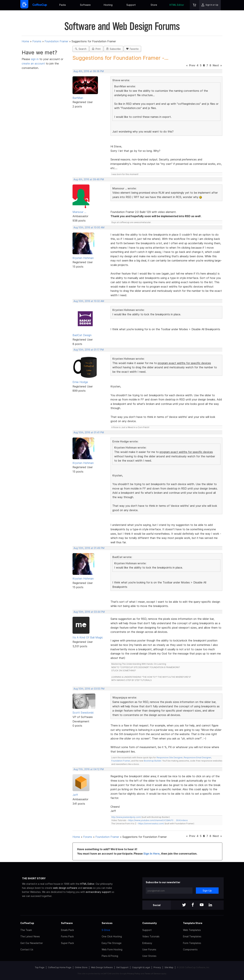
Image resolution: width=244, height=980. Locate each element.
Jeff (75, 795)
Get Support (122, 967)
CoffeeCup (27, 923)
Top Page (40, 967)
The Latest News (30, 936)
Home (25, 41)
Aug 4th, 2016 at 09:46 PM (89, 179)
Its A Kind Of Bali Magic (88, 637)
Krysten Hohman (83, 258)
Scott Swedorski (83, 713)
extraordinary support (98, 892)
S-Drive (106, 930)
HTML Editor (177, 5)
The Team (26, 930)
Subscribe (113, 49)
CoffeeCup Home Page (60, 967)
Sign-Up (207, 891)
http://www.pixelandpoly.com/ (126, 817)
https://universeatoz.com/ (151, 824)
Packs (63, 5)
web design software (65, 888)
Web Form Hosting (112, 949)
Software (85, 5)
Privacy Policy (134, 974)
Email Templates (192, 936)
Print (96, 49)
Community (150, 923)
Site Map (169, 967)
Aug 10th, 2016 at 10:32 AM (89, 301)
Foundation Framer (56, 41)
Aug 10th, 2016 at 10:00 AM (89, 227)
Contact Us (27, 949)
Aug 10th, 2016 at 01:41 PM (89, 432)
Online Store (81, 967)
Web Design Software (102, 967)
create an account (33, 63)
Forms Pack (67, 936)
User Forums (149, 949)
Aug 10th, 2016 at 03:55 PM (89, 689)
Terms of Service (153, 974)
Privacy (157, 967)
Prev (192, 65)
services (88, 888)
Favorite (132, 49)
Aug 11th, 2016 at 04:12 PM (89, 769)
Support (131, 5)
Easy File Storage (112, 943)
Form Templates (192, 943)
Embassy (147, 943)
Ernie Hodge (80, 382)
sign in (35, 59)
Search (81, 49)
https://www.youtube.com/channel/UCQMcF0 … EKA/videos (158, 820)
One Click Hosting (112, 936)
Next (216, 65)
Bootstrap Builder (153, 761)
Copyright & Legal (141, 967)
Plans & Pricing (110, 956)
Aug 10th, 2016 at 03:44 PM (89, 612)
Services (107, 923)
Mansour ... (79, 212)
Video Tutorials (151, 936)
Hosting (108, 5)
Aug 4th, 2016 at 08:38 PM (89, 71)
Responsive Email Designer (197, 758)
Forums (37, 41)
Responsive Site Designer (170, 758)
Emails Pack (67, 930)
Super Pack (67, 943)
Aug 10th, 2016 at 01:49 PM (89, 548)
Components (190, 949)
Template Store (193, 923)
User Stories (149, 956)
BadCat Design (82, 335)
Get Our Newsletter (32, 943)
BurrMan (78, 98)
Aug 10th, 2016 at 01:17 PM (89, 350)
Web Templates (192, 930)
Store (154, 5)
